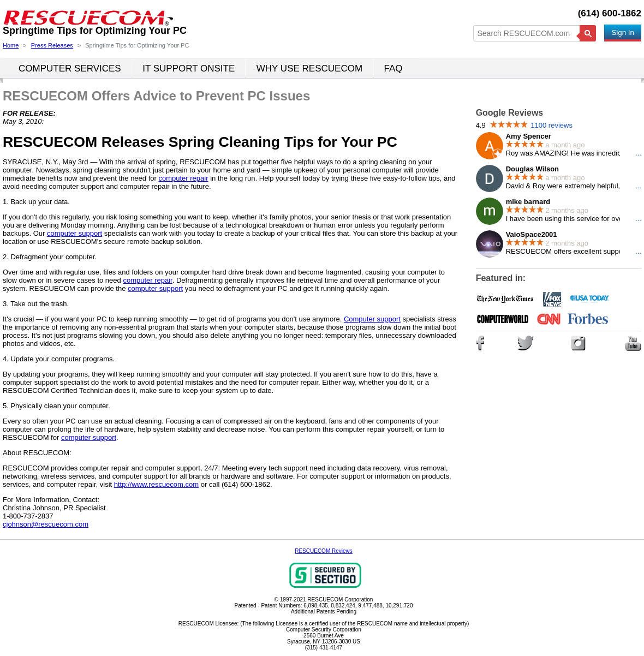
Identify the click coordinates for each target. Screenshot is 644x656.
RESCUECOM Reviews (324, 551)
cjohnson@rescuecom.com (46, 524)
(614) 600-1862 (610, 13)
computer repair (183, 178)
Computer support (372, 319)
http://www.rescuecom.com (156, 484)
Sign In (623, 32)
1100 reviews (551, 125)
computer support (74, 233)
